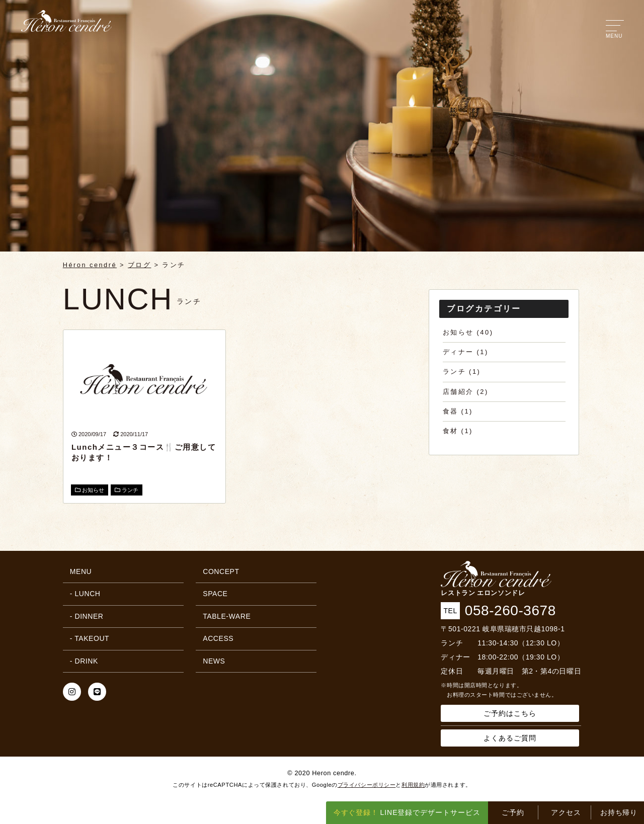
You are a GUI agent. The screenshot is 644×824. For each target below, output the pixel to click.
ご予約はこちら (510, 713)
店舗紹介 (458, 392)
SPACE (215, 594)
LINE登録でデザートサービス (407, 812)
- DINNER (87, 616)
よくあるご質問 (510, 738)
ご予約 (513, 812)
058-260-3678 (510, 610)
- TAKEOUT (90, 638)
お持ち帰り (619, 812)
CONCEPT (221, 571)
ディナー (458, 352)
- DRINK (84, 661)
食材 (451, 431)
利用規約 (413, 785)
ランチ (127, 490)
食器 (451, 411)
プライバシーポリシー (367, 785)
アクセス (566, 812)
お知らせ (90, 490)
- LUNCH (85, 594)
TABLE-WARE (227, 616)
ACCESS (218, 638)
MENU (81, 571)
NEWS (214, 661)
